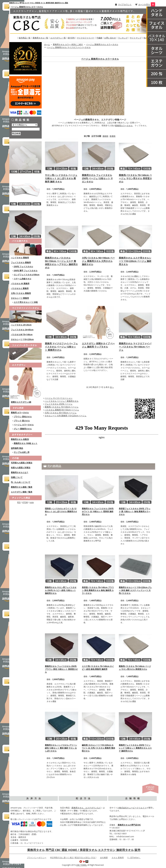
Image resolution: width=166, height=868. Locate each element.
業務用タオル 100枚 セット (26, 443)
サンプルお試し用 (22, 452)
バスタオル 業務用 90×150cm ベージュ (62, 410)
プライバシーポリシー (37, 858)
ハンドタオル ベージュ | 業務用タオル (62, 401)
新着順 (113, 136)
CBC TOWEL (82, 865)
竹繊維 (99, 38)
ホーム (47, 44)
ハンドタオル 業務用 (20, 258)
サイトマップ (136, 38)
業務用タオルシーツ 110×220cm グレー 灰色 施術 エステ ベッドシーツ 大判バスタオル (135, 590)
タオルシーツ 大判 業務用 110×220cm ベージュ (66, 416)
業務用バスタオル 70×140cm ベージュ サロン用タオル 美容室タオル (135, 178)
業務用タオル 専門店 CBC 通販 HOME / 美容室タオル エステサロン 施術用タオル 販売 (84, 850)
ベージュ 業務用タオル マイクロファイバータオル (69, 47)
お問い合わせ (110, 38)
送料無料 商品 (17, 448)
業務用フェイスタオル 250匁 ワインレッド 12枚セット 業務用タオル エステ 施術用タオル (135, 748)
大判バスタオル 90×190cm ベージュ (61, 413)
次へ (112, 387)
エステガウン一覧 (58, 38)
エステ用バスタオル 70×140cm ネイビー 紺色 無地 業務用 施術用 (98, 668)
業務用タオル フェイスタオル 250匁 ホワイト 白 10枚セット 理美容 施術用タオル (98, 511)
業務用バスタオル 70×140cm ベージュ (62, 407)
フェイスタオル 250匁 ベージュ (59, 404)
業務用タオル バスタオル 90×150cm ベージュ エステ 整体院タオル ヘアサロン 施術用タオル (61, 263)
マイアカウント (125, 4)
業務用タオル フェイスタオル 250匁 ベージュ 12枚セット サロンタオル (97, 178)
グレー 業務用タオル (23, 429)
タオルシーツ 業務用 (20, 298)
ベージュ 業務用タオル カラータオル (27, 7)
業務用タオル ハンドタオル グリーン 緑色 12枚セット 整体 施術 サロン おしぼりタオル (61, 748)
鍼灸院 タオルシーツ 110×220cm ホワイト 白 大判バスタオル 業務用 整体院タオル (98, 748)
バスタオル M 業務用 (20, 284)
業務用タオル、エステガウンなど (86, 808)
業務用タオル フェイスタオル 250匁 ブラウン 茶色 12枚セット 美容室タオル (61, 669)
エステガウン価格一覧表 (22, 492)
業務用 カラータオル (20, 413)
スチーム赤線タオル (23, 279)
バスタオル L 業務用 (20, 288)
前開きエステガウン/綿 (21, 402)
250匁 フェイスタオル (24, 267)
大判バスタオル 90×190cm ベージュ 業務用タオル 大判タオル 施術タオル (98, 261)
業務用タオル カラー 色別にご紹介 (68, 44)
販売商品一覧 (25, 38)
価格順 (105, 136)
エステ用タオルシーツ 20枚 (26, 302)
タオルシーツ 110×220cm (22, 339)
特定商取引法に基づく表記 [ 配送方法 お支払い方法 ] (73, 858)
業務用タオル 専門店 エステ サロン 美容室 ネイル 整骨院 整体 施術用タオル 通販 (39, 3)
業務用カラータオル (124, 126)
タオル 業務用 (118, 858)
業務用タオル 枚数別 (20, 439)
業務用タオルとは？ (20, 472)
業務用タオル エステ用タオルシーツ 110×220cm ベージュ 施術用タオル (135, 261)
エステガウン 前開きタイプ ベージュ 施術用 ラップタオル (98, 345)
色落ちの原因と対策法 (21, 468)
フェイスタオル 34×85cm (22, 330)
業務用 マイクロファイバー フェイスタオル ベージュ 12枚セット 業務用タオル (61, 347)
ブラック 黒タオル (22, 421)
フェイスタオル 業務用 (21, 262)
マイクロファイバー (86, 38)
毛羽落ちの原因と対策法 (22, 463)
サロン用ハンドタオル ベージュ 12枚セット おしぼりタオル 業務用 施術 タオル (61, 178)
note (32, 502)
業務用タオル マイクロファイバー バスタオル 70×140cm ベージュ (135, 347)
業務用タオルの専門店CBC (129, 825)
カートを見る (144, 4)
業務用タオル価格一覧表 (22, 487)
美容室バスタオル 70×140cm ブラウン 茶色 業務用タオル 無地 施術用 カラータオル (98, 590)
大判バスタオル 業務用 (21, 293)
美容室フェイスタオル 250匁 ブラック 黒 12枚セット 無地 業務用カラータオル (135, 511)
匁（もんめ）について (21, 482)
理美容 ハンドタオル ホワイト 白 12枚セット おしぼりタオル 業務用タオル (61, 511)
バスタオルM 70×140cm (22, 335)
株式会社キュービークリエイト (133, 808)
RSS (19, 502)
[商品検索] (26, 129)
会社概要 (104, 858)
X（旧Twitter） (134, 858)
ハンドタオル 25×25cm (21, 325)
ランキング (123, 38)
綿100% (71, 38)
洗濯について (17, 477)
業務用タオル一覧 (40, 38)
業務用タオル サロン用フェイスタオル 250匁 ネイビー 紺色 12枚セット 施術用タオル (61, 590)
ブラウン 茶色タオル (23, 417)
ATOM (25, 502)
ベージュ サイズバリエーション (59, 398)
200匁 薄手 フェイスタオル (26, 271)
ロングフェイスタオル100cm (27, 275)
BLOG (146, 38)
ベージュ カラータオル (24, 425)
